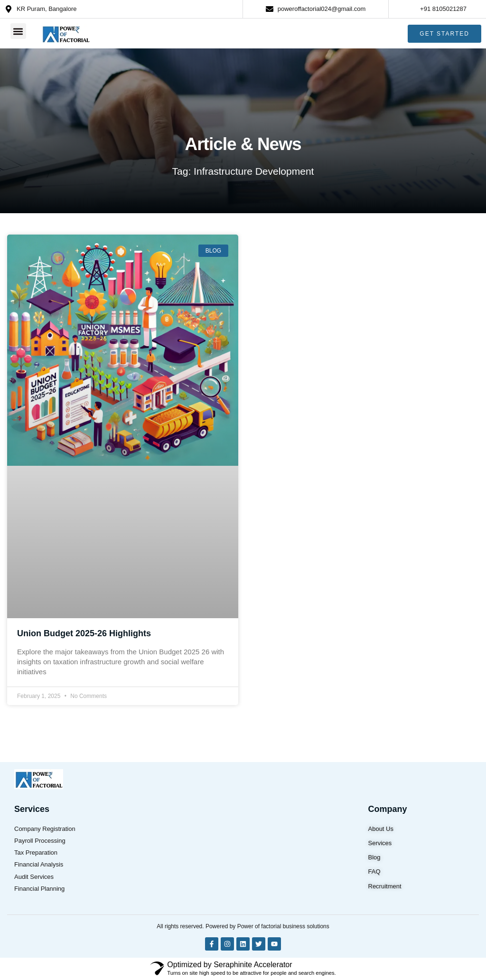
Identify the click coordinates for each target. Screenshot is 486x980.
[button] (18, 31)
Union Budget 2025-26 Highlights (84, 633)
